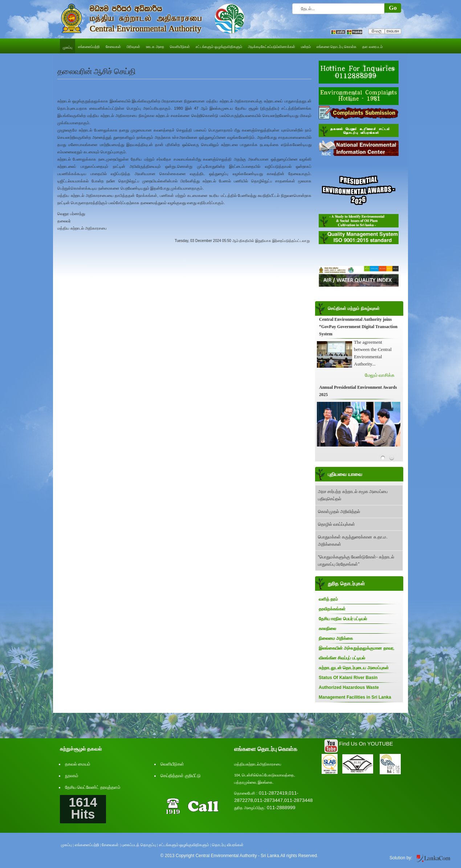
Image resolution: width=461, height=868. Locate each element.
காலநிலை (327, 629)
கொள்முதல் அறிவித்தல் (339, 512)
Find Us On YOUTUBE (366, 744)
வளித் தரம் (328, 599)
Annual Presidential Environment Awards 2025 (358, 391)
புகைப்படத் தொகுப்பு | (140, 845)
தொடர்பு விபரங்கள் (228, 845)
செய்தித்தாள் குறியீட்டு (181, 776)
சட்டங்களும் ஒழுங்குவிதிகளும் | (185, 845)
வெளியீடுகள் (172, 764)
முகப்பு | (67, 845)
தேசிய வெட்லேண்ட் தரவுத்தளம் (93, 787)
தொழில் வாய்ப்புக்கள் (336, 524)
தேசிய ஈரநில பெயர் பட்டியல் (343, 619)
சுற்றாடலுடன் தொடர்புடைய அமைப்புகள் (354, 668)
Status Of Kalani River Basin (348, 678)
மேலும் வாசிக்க (380, 375)
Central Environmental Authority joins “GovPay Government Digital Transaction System (358, 327)
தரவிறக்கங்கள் (332, 609)
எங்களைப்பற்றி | (88, 845)
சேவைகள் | (111, 845)
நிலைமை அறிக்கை (336, 638)
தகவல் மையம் (78, 764)
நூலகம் (72, 776)
